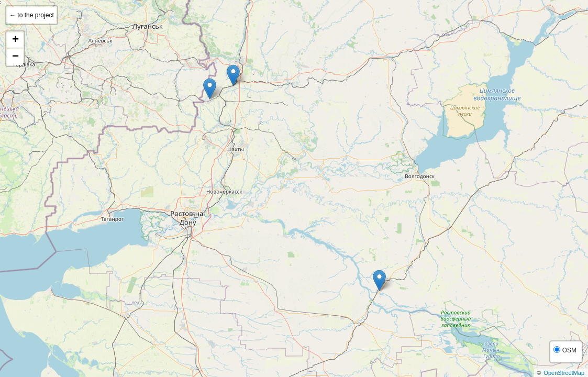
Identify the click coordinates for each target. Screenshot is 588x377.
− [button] (15, 57)
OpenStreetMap (564, 373)
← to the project (32, 15)
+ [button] (15, 40)
